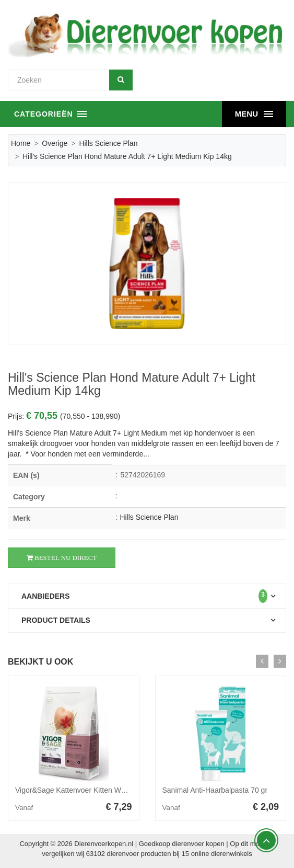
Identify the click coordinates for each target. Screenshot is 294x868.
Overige (55, 143)
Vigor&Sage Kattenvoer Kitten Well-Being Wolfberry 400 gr (110, 790)
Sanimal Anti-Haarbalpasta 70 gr (215, 790)
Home (21, 143)
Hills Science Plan (108, 143)
